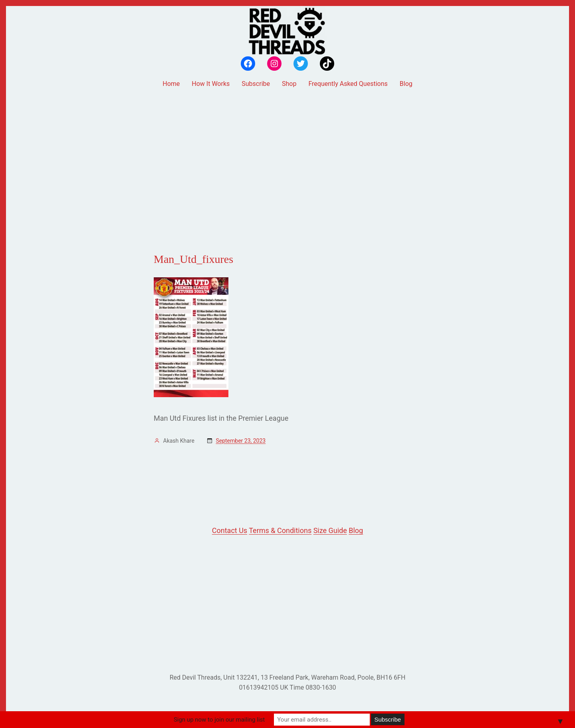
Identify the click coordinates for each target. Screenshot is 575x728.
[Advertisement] (287, 157)
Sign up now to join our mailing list (219, 720)
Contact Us (230, 530)
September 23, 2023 (241, 441)
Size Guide (330, 530)
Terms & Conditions (280, 530)
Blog (356, 530)
